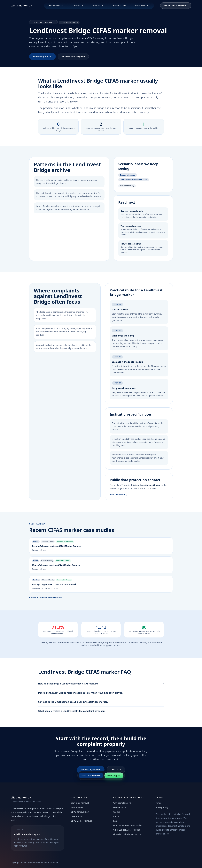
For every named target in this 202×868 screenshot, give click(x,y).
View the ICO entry (119, 494)
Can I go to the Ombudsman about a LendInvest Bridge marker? (101, 702)
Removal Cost (119, 5)
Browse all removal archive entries (46, 598)
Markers (78, 5)
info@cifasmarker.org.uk (27, 834)
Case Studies (77, 816)
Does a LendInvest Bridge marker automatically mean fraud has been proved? (101, 693)
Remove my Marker (42, 56)
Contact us (116, 770)
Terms (159, 803)
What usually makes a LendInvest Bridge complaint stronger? (101, 711)
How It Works (56, 5)
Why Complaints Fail (123, 803)
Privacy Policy (162, 807)
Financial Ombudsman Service (127, 834)
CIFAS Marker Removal (81, 821)
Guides (117, 812)
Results (98, 5)
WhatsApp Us (114, 775)
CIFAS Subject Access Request (127, 830)
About (116, 816)
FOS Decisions (120, 807)
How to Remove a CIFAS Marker (128, 825)
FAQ (115, 821)
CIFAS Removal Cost (80, 812)
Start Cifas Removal (176, 5)
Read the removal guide (73, 56)
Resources (142, 5)
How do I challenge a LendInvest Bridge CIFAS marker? (101, 684)
